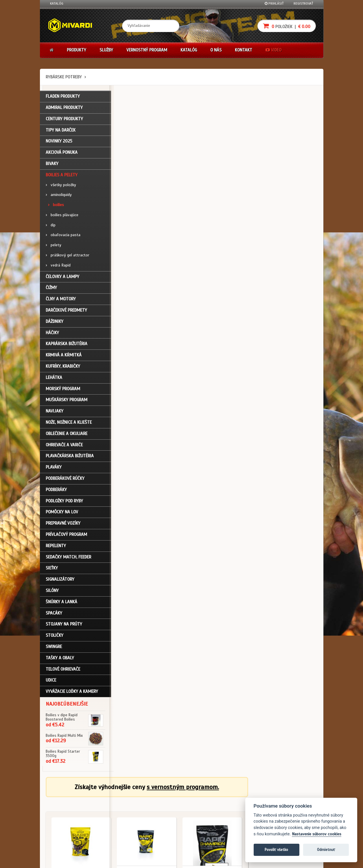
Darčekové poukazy (204, 796)
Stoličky (55, 636)
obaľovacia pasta (63, 236)
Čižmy (51, 288)
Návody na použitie (65, 827)
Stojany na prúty (64, 625)
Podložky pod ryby (64, 501)
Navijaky (55, 412)
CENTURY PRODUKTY (64, 119)
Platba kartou (200, 811)
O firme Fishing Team (158, 804)
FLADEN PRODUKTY (63, 97)
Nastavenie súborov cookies (317, 834)
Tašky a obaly (60, 658)
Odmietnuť (326, 850)
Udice (51, 681)
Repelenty (56, 546)
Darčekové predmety (66, 311)
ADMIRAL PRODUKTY (64, 108)
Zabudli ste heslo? (65, 819)
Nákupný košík (61, 811)
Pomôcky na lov (62, 513)
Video (273, 50)
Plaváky (54, 468)
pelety (54, 246)
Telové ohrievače (63, 670)
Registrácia (59, 804)
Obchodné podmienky (113, 796)
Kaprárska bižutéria (67, 345)
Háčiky (52, 333)
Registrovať (303, 3)
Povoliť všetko (276, 850)
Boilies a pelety (62, 175)
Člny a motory (61, 300)
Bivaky (52, 164)
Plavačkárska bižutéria (70, 457)
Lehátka (54, 378)
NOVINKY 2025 (59, 142)
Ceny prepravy (61, 842)
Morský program (63, 389)
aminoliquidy (59, 196)
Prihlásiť (274, 3)
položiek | (287, 26)
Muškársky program (67, 401)
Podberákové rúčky (65, 479)
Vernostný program (147, 50)
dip (51, 226)
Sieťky (52, 569)
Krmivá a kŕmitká (64, 356)
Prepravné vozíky (63, 524)
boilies (56, 205)
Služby (106, 50)
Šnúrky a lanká (61, 602)
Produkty (77, 50)
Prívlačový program (66, 535)
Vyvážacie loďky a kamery (72, 692)
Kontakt (244, 50)
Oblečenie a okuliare (67, 434)
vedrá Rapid (58, 266)
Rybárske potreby (64, 77)
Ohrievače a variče (64, 445)
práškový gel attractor (68, 256)
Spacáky (54, 614)
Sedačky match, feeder (68, 558)
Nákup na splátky (202, 804)
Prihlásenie (59, 796)
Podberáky (56, 490)
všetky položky (61, 185)
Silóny (52, 591)
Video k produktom (65, 835)
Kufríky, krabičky (63, 367)
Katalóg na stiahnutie (160, 796)
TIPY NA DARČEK (61, 131)
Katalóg (57, 3)
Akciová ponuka (62, 153)
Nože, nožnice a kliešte (69, 423)
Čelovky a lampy (62, 277)
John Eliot (102, 860)
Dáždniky (55, 322)
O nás (216, 50)
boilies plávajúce (62, 215)
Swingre (54, 647)
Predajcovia (152, 819)
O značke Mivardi (156, 811)
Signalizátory (60, 580)
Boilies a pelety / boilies (142, 197)
